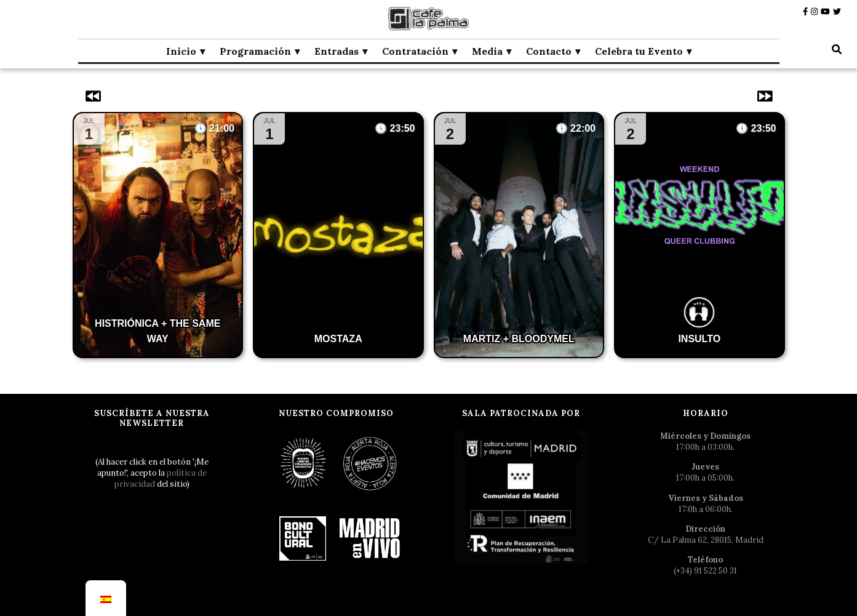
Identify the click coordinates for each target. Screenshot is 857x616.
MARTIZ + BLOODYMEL (519, 339)
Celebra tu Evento (639, 51)
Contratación (415, 51)
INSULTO (699, 339)
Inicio (181, 51)
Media (487, 51)
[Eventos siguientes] (763, 96)
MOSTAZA (338, 339)
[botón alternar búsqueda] (837, 49)
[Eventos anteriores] (94, 96)
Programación (255, 51)
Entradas (337, 51)
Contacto (549, 51)
